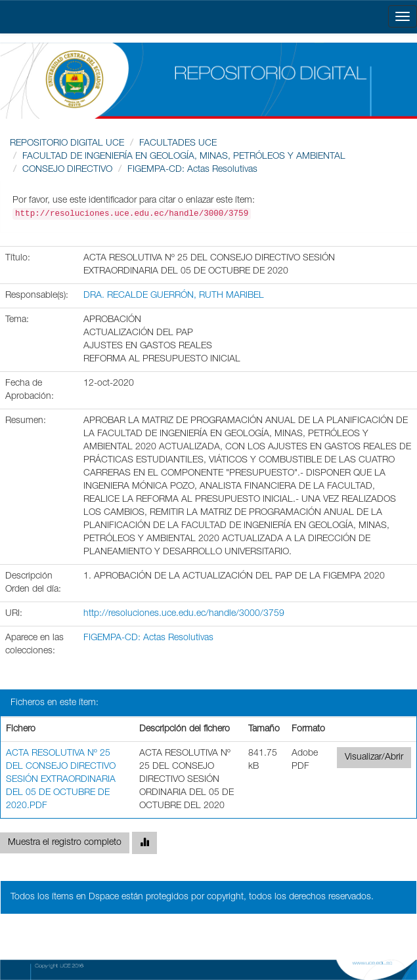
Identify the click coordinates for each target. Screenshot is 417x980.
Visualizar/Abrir (374, 758)
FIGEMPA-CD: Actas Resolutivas (192, 170)
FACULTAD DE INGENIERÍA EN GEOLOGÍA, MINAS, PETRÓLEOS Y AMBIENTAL (184, 157)
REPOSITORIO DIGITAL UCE (67, 144)
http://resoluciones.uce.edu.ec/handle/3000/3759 (184, 614)
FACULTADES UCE (178, 144)
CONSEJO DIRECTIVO (67, 170)
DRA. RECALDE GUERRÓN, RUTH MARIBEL (174, 296)
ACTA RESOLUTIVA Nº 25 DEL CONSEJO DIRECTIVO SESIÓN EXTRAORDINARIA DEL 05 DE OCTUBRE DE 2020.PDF (61, 780)
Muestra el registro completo (65, 843)
